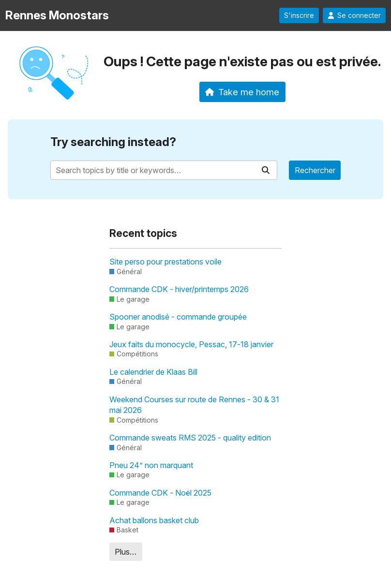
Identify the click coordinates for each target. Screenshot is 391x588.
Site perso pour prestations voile (165, 262)
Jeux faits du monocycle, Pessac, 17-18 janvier (191, 344)
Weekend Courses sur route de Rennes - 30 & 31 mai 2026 (194, 405)
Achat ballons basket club (154, 520)
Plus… (126, 552)
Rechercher (315, 170)
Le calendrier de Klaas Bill (153, 372)
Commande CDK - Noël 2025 (160, 493)
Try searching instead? (113, 142)
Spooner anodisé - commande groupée (178, 317)
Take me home (242, 92)
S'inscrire (299, 15)
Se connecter (354, 15)
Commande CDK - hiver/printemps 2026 (179, 289)
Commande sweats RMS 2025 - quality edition (190, 438)
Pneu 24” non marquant (151, 465)
